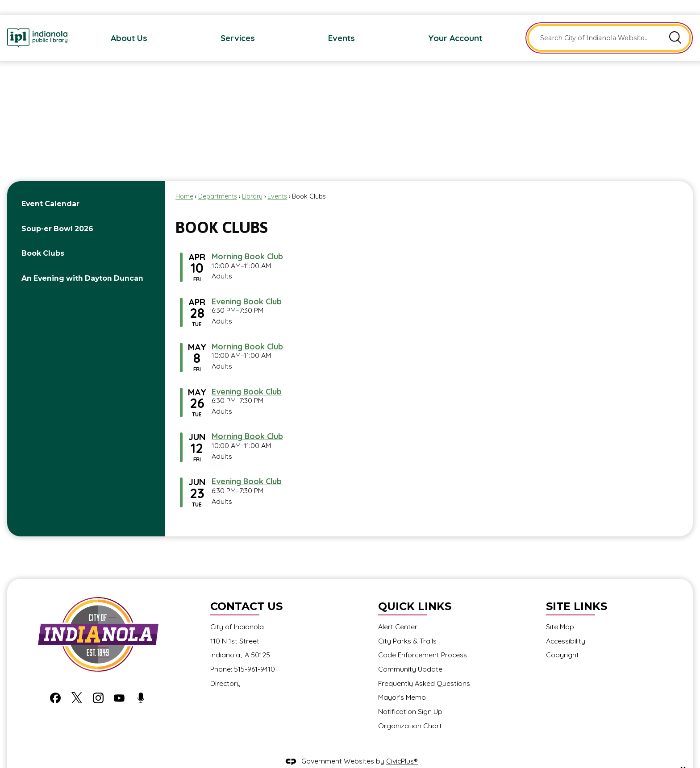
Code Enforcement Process (423, 639)
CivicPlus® (402, 746)
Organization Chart (410, 710)
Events (277, 181)
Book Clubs (43, 238)
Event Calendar (50, 189)
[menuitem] (129, 23)
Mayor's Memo (402, 682)
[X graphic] (77, 682)
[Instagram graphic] (98, 682)
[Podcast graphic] (141, 682)
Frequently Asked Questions (424, 668)
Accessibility (566, 626)
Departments (218, 181)
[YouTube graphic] (119, 682)
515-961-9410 (254, 654)
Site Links (577, 591)
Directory (225, 668)
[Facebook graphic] (55, 682)
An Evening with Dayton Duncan (82, 263)
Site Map (560, 611)
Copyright (562, 639)
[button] (675, 23)
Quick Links (415, 591)
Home (184, 181)
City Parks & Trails (407, 626)
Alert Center (398, 611)
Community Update (410, 654)
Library (252, 181)
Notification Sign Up (410, 696)
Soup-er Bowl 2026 (57, 214)
